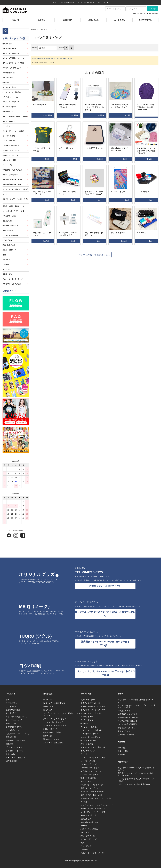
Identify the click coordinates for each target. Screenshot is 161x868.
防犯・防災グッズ (9, 245)
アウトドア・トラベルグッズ (55, 726)
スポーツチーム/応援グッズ (54, 703)
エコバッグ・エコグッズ (48, 29)
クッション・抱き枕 (9, 87)
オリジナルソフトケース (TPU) (13, 63)
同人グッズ (48, 710)
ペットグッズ (7, 260)
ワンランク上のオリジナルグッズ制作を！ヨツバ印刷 (136, 780)
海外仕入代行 (11, 713)
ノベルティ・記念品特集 (53, 743)
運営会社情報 (11, 737)
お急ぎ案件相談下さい (127, 728)
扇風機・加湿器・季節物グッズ (13, 206)
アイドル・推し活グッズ (53, 722)
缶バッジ (6, 82)
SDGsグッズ (48, 706)
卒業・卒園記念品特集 (52, 732)
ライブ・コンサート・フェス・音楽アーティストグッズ (62, 714)
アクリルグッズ (8, 78)
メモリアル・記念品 (9, 216)
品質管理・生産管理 (126, 735)
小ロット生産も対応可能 (128, 724)
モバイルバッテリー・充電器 (12, 180)
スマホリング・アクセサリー (12, 68)
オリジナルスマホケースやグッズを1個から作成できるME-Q (105, 614)
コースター (6, 194)
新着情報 (42, 20)
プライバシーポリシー (15, 747)
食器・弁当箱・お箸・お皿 (12, 184)
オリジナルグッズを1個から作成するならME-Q (136, 701)
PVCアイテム (7, 240)
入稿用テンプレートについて (17, 734)
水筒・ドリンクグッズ (10, 175)
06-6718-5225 (93, 572)
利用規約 (9, 744)
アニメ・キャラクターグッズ (12, 279)
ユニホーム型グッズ (9, 250)
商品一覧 (16, 20)
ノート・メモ (7, 165)
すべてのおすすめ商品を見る (95, 255)
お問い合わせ (93, 20)
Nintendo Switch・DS (10, 226)
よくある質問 (11, 706)
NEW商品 (122, 748)
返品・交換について (14, 720)
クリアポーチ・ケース (10, 97)
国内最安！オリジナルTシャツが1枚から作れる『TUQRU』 (105, 644)
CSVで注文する (145, 20)
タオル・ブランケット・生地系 (13, 131)
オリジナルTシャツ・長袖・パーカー (15, 117)
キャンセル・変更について (17, 717)
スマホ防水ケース (9, 73)
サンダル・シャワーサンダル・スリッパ (15, 200)
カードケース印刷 (9, 136)
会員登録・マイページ (15, 751)
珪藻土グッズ (7, 221)
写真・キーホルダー (9, 49)
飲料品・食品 (7, 274)
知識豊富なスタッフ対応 (128, 714)
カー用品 (6, 264)
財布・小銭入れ (8, 112)
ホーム (9, 700)
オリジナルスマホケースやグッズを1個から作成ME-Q (136, 769)
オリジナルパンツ (9, 121)
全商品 (33, 29)
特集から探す (7, 44)
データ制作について (14, 730)
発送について (11, 724)
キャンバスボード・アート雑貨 (13, 211)
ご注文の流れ (11, 703)
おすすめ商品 (123, 751)
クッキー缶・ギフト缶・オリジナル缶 (15, 189)
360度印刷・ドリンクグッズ (12, 170)
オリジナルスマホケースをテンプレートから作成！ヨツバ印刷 (136, 706)
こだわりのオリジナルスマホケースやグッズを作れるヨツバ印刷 (105, 673)
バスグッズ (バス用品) (10, 235)
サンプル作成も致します (128, 721)
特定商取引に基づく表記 (16, 741)
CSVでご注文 (11, 761)
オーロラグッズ (8, 231)
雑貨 (4, 255)
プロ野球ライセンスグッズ (12, 284)
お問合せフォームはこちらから (105, 586)
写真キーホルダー (88, 700)
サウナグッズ (49, 700)
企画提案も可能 (124, 711)
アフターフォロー (125, 731)
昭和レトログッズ (50, 729)
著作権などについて (14, 727)
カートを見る (119, 20)
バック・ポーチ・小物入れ (12, 92)
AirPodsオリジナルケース (12, 150)
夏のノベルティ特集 (51, 739)
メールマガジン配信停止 (16, 758)
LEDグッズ (48, 736)
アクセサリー (7, 126)
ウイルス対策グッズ (9, 141)
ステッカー (6, 269)
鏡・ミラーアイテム (9, 107)
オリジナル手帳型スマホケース (13, 58)
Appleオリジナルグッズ (11, 146)
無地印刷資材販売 (13, 710)
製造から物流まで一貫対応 (128, 718)
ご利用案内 (68, 20)
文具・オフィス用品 (9, 160)
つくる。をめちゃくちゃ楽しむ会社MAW (134, 784)
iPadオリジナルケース (10, 155)
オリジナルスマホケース (11, 53)
